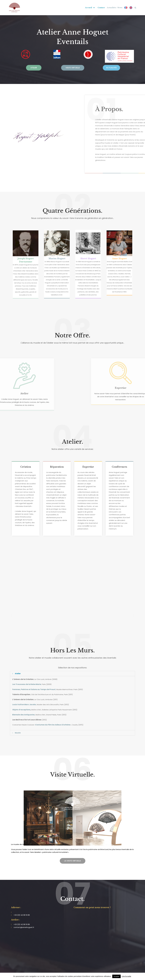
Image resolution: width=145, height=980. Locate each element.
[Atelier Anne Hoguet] (14, 8)
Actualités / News (115, 8)
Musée (18, 733)
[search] (135, 8)
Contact (101, 8)
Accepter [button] (116, 976)
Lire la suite (126, 976)
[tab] (72, 674)
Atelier (18, 674)
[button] (34, 68)
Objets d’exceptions (21, 710)
